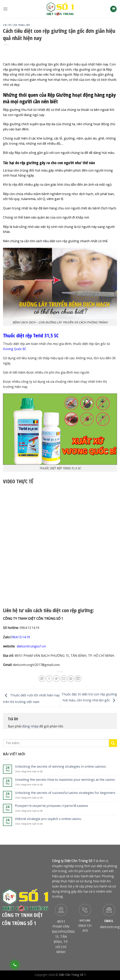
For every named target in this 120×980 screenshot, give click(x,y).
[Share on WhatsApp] (42, 679)
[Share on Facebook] (49, 679)
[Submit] (113, 743)
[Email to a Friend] (64, 679)
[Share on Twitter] (56, 679)
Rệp (28, 25)
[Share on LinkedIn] (78, 679)
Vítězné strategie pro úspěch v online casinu (48, 819)
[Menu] (5, 9)
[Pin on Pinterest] (71, 679)
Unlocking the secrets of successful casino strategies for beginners (65, 793)
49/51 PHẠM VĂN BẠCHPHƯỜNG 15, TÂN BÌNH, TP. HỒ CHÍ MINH (63, 937)
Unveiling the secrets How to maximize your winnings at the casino (65, 780)
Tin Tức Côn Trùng (14, 25)
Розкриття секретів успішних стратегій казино (52, 806)
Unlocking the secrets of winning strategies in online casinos (60, 767)
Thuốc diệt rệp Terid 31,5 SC (31, 335)
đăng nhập (30, 726)
